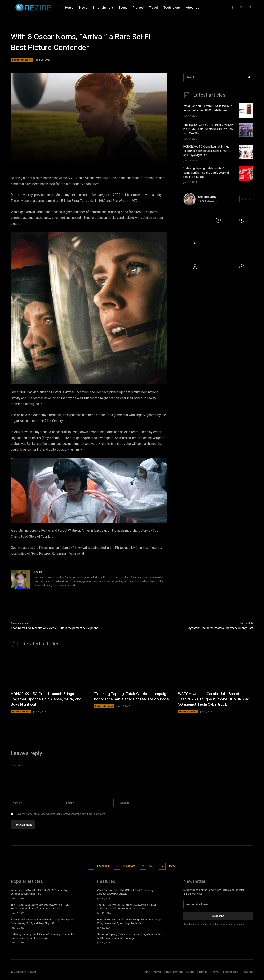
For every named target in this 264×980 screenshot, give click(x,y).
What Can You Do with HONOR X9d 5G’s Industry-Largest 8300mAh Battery (208, 108)
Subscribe (218, 915)
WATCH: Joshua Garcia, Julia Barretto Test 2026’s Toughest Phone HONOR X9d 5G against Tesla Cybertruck (212, 699)
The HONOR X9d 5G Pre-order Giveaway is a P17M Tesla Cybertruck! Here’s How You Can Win (209, 129)
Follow (246, 199)
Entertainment (22, 60)
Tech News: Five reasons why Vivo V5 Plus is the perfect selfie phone (55, 628)
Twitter (176, 866)
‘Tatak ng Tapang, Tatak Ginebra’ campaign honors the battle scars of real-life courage (206, 173)
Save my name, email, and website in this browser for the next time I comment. (61, 814)
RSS (153, 866)
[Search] (249, 78)
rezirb (38, 572)
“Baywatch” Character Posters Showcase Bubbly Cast (220, 628)
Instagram (128, 866)
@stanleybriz (207, 197)
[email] (218, 904)
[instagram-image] (195, 220)
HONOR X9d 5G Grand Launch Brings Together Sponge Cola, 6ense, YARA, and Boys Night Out (207, 151)
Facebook (100, 866)
